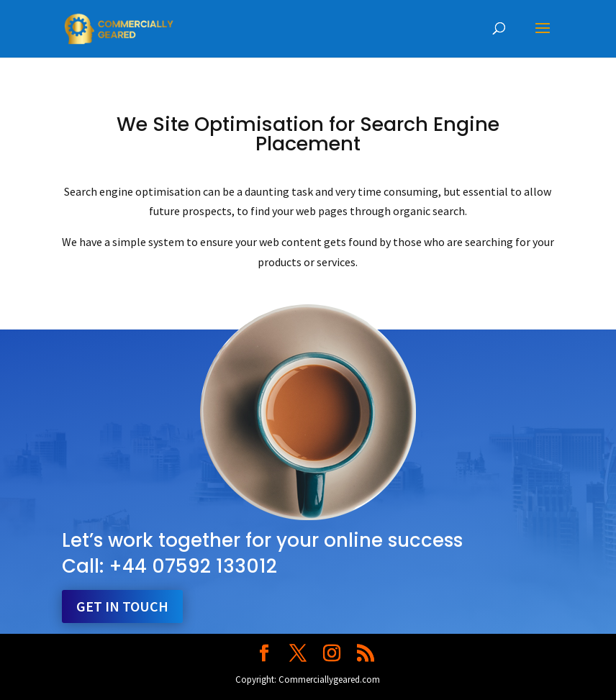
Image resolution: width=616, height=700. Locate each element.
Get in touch (122, 606)
